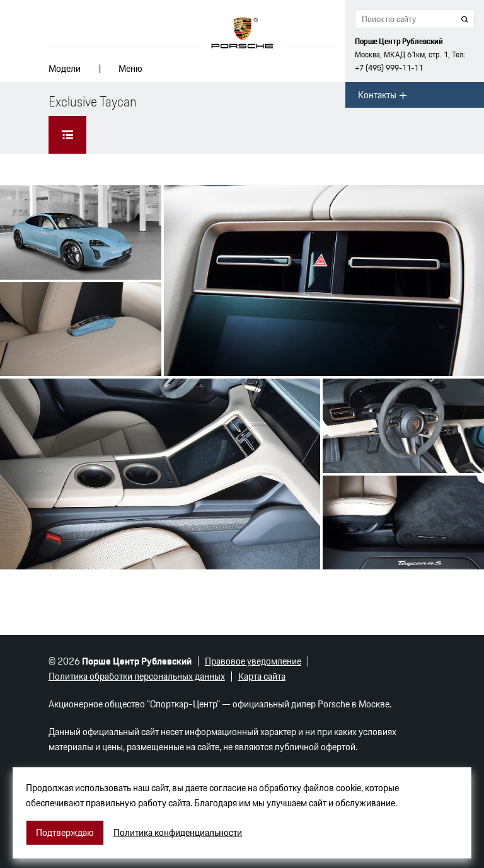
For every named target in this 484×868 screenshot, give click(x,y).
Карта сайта (262, 676)
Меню (130, 68)
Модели (65, 68)
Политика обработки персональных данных (137, 676)
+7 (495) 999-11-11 (389, 68)
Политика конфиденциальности (178, 833)
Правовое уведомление (253, 661)
